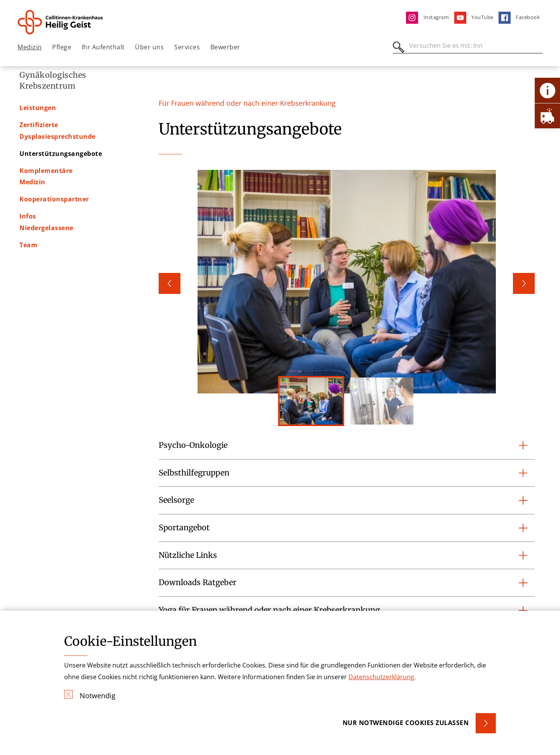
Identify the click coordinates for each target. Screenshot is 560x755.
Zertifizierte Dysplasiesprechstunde (78, 153)
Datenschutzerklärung (381, 677)
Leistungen (38, 136)
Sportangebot (184, 528)
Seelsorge (176, 500)
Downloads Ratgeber (198, 582)
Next (524, 283)
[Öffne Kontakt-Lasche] (547, 90)
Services (187, 47)
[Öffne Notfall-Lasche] (547, 116)
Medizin (30, 47)
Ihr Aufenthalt (103, 47)
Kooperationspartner (54, 204)
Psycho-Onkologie (193, 445)
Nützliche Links (188, 555)
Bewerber (225, 47)
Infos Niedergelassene (56, 221)
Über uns (149, 47)
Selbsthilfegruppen (194, 473)
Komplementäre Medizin (60, 187)
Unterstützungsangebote (61, 170)
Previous (170, 283)
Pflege (62, 47)
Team (28, 238)
